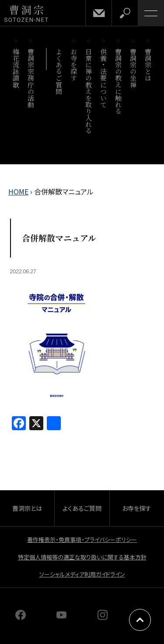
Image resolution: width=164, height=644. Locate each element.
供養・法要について (104, 78)
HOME (18, 191)
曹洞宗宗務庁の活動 (31, 78)
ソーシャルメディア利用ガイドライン (82, 574)
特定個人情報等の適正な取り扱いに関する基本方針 (82, 557)
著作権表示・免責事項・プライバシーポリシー (82, 540)
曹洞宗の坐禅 (134, 68)
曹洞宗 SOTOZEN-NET (26, 14)
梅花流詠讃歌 (16, 68)
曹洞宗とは (148, 65)
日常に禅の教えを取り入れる (89, 91)
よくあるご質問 (59, 71)
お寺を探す (74, 65)
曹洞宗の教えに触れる (119, 81)
